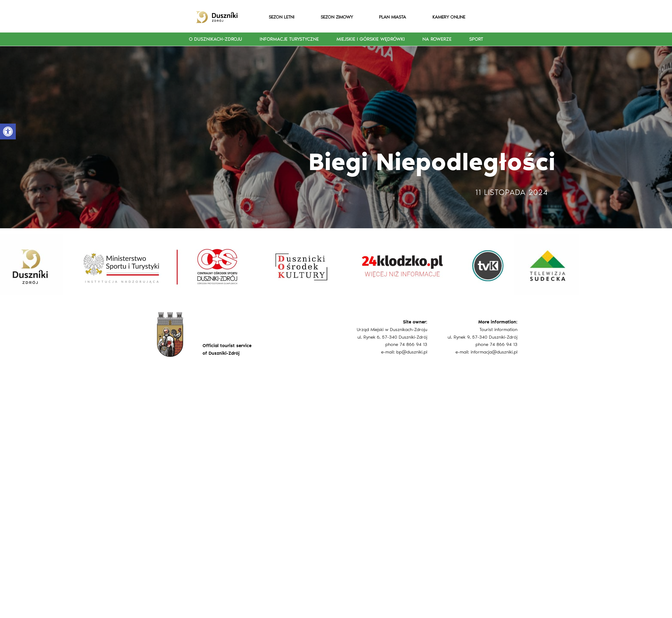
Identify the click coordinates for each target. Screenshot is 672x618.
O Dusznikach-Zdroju (215, 39)
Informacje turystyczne (289, 39)
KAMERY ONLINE (449, 17)
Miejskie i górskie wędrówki (371, 39)
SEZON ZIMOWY (337, 17)
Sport (476, 39)
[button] (8, 131)
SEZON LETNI (281, 17)
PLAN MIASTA (392, 17)
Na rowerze (437, 39)
